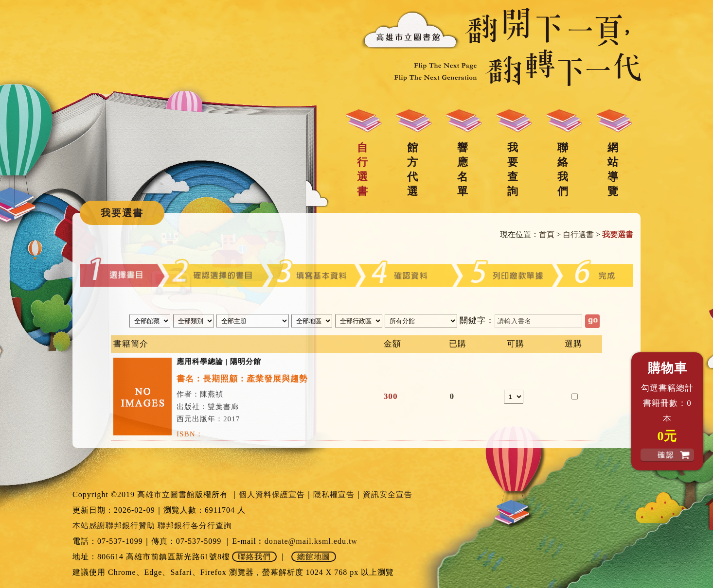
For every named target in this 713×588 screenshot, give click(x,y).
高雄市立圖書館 (166, 494)
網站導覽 (613, 169)
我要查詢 (513, 169)
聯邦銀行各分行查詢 (195, 526)
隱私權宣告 (334, 494)
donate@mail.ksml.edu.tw (311, 541)
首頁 (547, 234)
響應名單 (463, 169)
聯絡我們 (563, 169)
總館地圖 (314, 557)
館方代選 (412, 169)
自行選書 (362, 169)
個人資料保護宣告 (272, 494)
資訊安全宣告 (388, 494)
